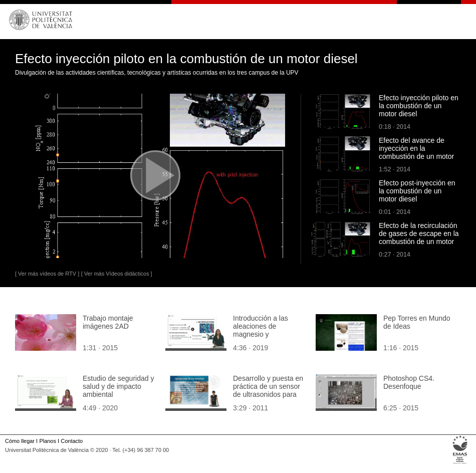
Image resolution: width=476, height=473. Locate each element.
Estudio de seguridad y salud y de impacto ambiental (118, 386)
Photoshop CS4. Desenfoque (409, 382)
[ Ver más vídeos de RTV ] (47, 274)
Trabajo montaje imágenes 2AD (108, 322)
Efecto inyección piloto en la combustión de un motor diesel (419, 106)
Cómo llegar (20, 441)
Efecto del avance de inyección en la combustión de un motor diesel (416, 152)
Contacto (72, 441)
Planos (47, 441)
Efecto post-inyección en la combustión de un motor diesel (417, 191)
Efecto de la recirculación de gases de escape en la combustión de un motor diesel (419, 238)
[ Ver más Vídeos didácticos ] (117, 274)
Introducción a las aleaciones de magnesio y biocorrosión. (261, 330)
